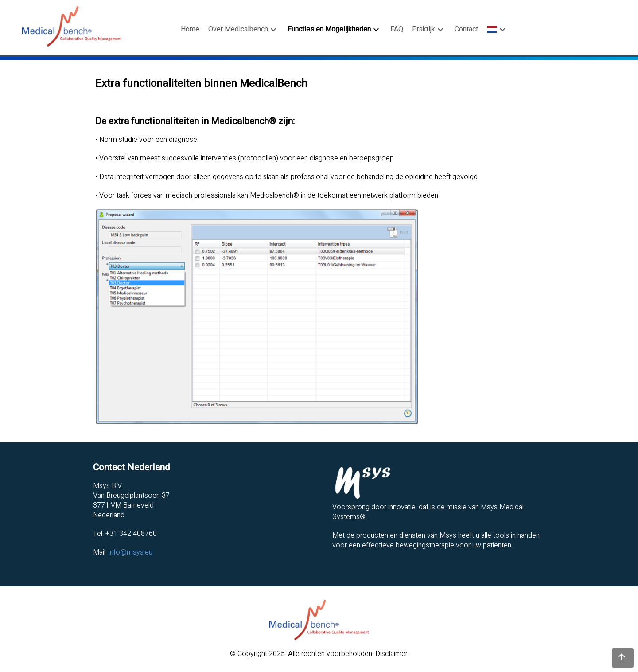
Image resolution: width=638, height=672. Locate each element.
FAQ (397, 29)
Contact (466, 29)
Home (190, 29)
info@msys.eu (130, 552)
